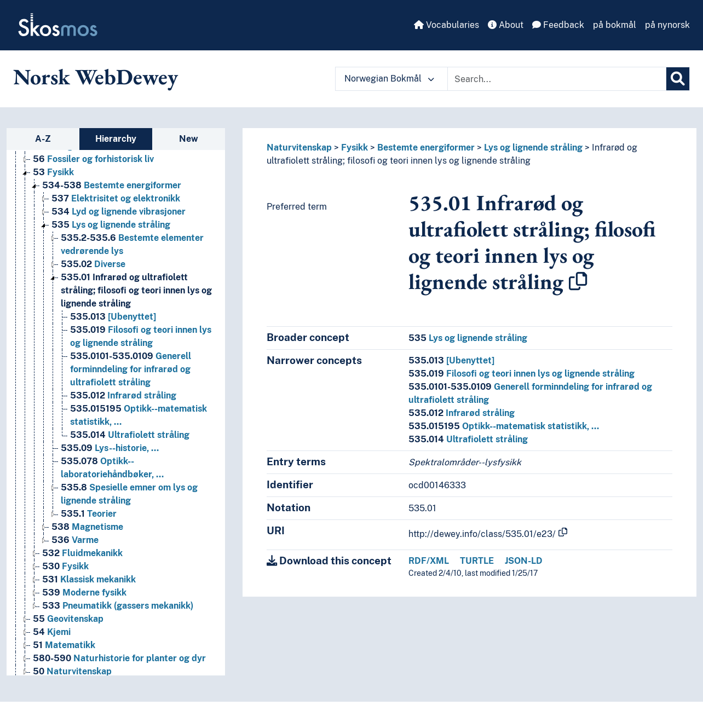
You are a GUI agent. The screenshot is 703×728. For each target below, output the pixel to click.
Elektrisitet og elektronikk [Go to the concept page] (116, 198)
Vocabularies (446, 25)
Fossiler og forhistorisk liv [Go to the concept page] (93, 159)
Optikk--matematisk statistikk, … (504, 426)
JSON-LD (524, 561)
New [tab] (189, 139)
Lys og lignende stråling (533, 148)
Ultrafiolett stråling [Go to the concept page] (130, 435)
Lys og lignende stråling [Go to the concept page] (111, 225)
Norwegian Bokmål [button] (389, 79)
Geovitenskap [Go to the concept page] (68, 619)
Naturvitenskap (299, 148)
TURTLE (477, 561)
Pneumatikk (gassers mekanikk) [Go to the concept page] (118, 606)
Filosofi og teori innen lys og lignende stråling (522, 374)
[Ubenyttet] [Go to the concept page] (113, 317)
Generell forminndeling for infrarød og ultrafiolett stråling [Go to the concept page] (131, 369)
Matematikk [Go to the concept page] (64, 645)
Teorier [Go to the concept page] (89, 514)
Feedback (558, 25)
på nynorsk (667, 25)
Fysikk (355, 148)
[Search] (678, 79)
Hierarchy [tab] (116, 139)
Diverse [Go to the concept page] (93, 264)
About (506, 25)
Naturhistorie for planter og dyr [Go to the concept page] (119, 658)
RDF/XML (429, 561)
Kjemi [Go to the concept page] (52, 632)
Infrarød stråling (462, 413)
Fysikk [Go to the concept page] (53, 172)
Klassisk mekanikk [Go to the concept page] (89, 579)
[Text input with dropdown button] (557, 79)
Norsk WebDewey (96, 77)
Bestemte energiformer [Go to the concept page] (112, 185)
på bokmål (615, 25)
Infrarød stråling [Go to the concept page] (123, 395)
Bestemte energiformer (426, 148)
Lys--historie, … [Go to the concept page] (110, 448)
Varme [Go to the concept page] (75, 540)
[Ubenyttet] (451, 360)
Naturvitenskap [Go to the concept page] (72, 671)
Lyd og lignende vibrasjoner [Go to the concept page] (119, 212)
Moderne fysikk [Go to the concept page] (84, 593)
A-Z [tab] (43, 139)
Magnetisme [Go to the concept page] (87, 527)
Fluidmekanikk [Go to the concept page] (82, 553)
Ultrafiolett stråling (468, 439)
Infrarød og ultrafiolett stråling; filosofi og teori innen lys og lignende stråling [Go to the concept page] (136, 290)
